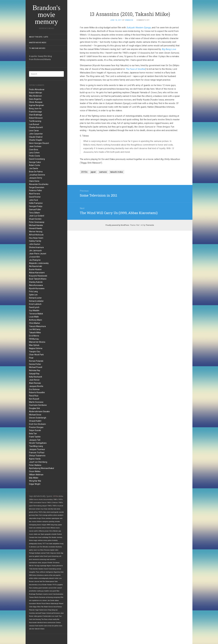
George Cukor (35, 162)
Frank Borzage (35, 112)
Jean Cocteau (35, 146)
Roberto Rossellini (37, 392)
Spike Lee (33, 295)
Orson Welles (35, 471)
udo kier (32, 629)
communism (51, 623)
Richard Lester (35, 298)
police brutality (53, 540)
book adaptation (54, 544)
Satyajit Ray (34, 374)
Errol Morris (34, 336)
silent (48, 512)
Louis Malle (34, 317)
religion (44, 525)
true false (44, 509)
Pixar (31, 358)
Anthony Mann (36, 320)
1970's (60, 500)
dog (62, 553)
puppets (60, 585)
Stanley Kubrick (36, 282)
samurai (103, 172)
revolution (52, 547)
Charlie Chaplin (36, 140)
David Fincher (35, 197)
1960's (49, 503)
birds (58, 509)
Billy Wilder (34, 478)
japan (31, 506)
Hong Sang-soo (53, 610)
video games (38, 616)
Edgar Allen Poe (38, 607)
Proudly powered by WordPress (117, 225)
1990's (31, 503)
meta (39, 563)
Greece (58, 623)
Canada (32, 537)
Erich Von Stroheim (37, 424)
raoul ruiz (37, 550)
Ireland (49, 613)
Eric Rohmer (34, 389)
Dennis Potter (35, 364)
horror (36, 499)
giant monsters (44, 588)
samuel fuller (45, 553)
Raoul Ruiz (34, 396)
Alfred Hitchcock (36, 235)
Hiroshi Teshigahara (38, 443)
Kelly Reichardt (36, 377)
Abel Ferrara (34, 194)
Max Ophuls (34, 345)
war (39, 534)
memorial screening (39, 559)
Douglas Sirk (34, 408)
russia (34, 522)
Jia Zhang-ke (35, 260)
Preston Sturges (36, 427)
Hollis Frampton (36, 203)
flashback (39, 594)
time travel (38, 537)
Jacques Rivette (36, 386)
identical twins (42, 623)
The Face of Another (135, 69)
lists (55, 509)
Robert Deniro (49, 607)
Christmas (56, 563)
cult (60, 556)
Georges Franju (36, 206)
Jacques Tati (35, 440)
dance (39, 525)
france (44, 503)
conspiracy (57, 597)
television (32, 509)
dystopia (38, 553)
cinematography (43, 578)
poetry (31, 550)
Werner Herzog (36, 232)
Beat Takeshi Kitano (38, 279)
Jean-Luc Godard (37, 216)
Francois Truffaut (37, 453)
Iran (47, 544)
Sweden (41, 569)
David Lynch (34, 307)
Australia (59, 547)
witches (40, 540)
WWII (49, 525)
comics (44, 528)
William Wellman (36, 475)
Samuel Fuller (35, 209)
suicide (61, 512)
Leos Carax (34, 131)
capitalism (35, 601)
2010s (56, 496)
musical (60, 506)
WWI (31, 575)
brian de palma (53, 626)
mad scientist (51, 559)
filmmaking (38, 506)
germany (32, 515)
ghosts (31, 512)
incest (50, 594)
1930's (55, 506)
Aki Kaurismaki (36, 266)
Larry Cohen (34, 153)
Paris (31, 588)
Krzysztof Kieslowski (38, 276)
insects (45, 594)
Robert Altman (36, 93)
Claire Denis (34, 181)
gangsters (48, 534)
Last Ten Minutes (42, 547)
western (61, 515)
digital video (54, 550)
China (43, 518)
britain (38, 509)
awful (36, 531)
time (62, 572)
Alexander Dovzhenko (39, 184)
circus (40, 585)
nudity (39, 591)
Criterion (55, 503)
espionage (43, 566)
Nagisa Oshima (36, 348)
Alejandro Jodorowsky (39, 263)
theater (54, 537)
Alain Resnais (35, 383)
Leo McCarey (35, 329)
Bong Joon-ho (35, 108)
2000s (31, 499)
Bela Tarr (33, 434)
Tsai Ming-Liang (36, 446)
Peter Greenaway (37, 222)
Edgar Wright (35, 484)
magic (35, 540)
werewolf (39, 613)
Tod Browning (35, 121)
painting (52, 522)
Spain (43, 534)
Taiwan (31, 597)
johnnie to (59, 566)
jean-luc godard (34, 556)
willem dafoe (33, 578)
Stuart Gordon (35, 219)
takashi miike (54, 578)
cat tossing (49, 597)
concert (60, 588)
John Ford (33, 200)
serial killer (53, 588)
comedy (39, 528)
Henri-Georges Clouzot (39, 143)
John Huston (35, 244)
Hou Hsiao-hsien (36, 238)
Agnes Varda (35, 459)
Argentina (57, 572)
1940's (50, 506)
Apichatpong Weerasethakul (42, 468)
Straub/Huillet (35, 421)
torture (35, 575)
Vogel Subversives (41, 610)
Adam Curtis (35, 165)
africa (36, 512)
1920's (41, 512)
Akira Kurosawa (36, 285)
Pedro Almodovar (37, 89)
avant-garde (55, 512)
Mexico (53, 528)
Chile (31, 607)
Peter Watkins (35, 465)
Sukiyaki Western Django (139, 28)
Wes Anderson (35, 96)
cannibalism (33, 563)
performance (56, 613)
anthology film (47, 537)
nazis (58, 528)
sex (34, 528)
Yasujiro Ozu (35, 352)
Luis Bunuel (34, 124)
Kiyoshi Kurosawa (37, 288)
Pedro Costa (34, 156)
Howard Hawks (36, 228)
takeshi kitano (40, 629)
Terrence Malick (36, 314)
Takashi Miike (35, 333)
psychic (58, 575)
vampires (45, 522)
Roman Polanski (36, 361)
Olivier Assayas (36, 102)
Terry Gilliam (34, 213)
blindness (40, 575)
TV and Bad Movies (37, 48)
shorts (41, 499)
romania (32, 626)
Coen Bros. (34, 150)
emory (45, 540)
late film (42, 582)
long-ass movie (55, 553)
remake (57, 522)
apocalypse (55, 518)
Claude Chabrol (36, 137)
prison (47, 531)
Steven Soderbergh (38, 418)
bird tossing (37, 619)
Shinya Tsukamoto (37, 456)
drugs (39, 518)
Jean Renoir (34, 380)
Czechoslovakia (58, 594)
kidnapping (33, 525)
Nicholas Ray (35, 370)
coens (46, 626)
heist (55, 607)
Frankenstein (47, 616)
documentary (48, 499)
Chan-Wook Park (36, 355)
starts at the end (50, 575)
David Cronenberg (37, 159)
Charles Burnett (36, 127)
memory (60, 537)
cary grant (53, 591)
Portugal (32, 553)
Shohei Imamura (36, 247)
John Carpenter (36, 134)
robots (36, 534)
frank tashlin (39, 626)
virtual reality (52, 619)
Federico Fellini (35, 190)
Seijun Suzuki (35, 430)
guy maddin (45, 591)
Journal (37, 582)
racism (31, 531)
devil (31, 559)
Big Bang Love (169, 49)
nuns (60, 626)
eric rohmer (43, 601)
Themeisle (150, 225)
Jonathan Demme (37, 175)
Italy (45, 512)
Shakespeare (50, 582)
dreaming (55, 556)
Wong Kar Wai (35, 481)
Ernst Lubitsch (35, 304)
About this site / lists (39, 37)
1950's (61, 503)
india (41, 556)
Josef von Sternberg (38, 462)
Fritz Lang (33, 291)
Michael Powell (36, 367)
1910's (55, 585)
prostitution (33, 591)
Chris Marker (35, 323)
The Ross (44, 619)
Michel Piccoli (41, 604)
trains (48, 528)
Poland (61, 604)
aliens (55, 515)
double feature (57, 534)
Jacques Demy (36, 178)
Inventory (32, 613)
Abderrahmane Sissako (39, 411)
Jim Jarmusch (35, 251)
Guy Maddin (34, 310)
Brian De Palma (36, 172)
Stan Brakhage (36, 115)
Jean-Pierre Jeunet (38, 254)
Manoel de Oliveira (37, 342)
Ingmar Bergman (36, 105)
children (39, 522)
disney (40, 544)
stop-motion (33, 518)
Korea (31, 540)
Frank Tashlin (35, 437)
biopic (44, 613)
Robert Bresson (36, 118)
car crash (55, 616)
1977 (44, 544)
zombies (48, 518)
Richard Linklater (36, 301)
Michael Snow (35, 415)
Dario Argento (35, 99)
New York (39, 515)
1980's (55, 499)
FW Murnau (34, 339)
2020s (61, 496)
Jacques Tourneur (37, 449)
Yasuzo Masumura (37, 326)
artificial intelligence (46, 572)
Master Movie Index (38, 43)
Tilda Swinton (34, 569)
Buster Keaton (35, 269)
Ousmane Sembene (38, 405)
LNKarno (41, 531)
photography (33, 544)
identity (50, 509)
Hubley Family (35, 241)
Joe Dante (34, 168)
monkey (36, 588)
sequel (44, 506)
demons (34, 547)
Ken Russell (34, 399)
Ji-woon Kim (34, 257)
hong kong (54, 525)
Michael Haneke (36, 225)
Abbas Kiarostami (37, 273)
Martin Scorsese (36, 402)
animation (38, 503)
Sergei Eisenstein (37, 187)
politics (50, 515)
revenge (45, 515)
